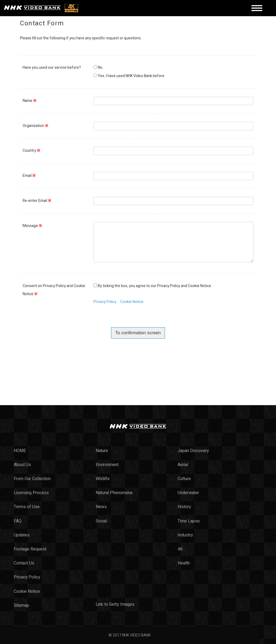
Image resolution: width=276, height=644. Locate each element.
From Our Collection (32, 479)
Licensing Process (31, 493)
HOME (20, 451)
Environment (107, 465)
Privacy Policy (105, 302)
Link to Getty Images (115, 604)
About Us (22, 465)
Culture (184, 479)
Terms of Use (27, 507)
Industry (185, 535)
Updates (22, 535)
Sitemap (21, 605)
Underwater (188, 493)
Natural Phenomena (114, 493)
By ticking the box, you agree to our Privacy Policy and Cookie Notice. (155, 286)
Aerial (183, 465)
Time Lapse (189, 521)
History (184, 507)
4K (180, 549)
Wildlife (103, 479)
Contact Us (24, 563)
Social (101, 521)
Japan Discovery (193, 451)
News (101, 507)
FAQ (18, 521)
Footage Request (30, 549)
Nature (102, 451)
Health (184, 563)
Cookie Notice (132, 302)
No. (101, 68)
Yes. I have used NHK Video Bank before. (132, 76)
